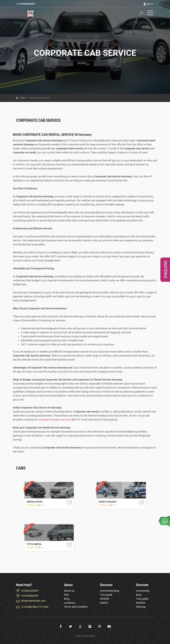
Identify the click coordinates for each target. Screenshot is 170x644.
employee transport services (55, 420)
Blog (67, 599)
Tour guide (106, 595)
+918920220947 (30, 591)
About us (69, 591)
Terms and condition (76, 607)
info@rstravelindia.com (33, 601)
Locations (70, 603)
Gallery (104, 603)
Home (23, 98)
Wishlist (105, 599)
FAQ (66, 595)
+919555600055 (30, 596)
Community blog (110, 591)
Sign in (150, 4)
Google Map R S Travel (35, 607)
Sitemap (141, 607)
